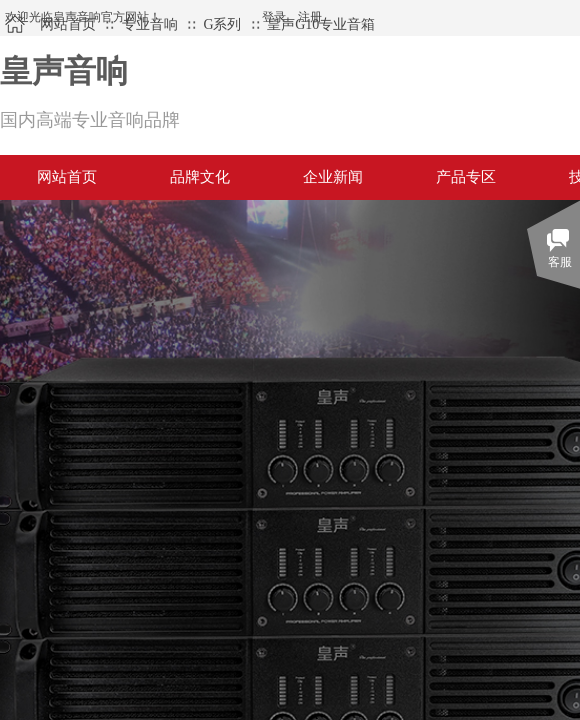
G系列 (222, 24)
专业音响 (150, 24)
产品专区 (466, 177)
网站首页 (68, 24)
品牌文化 (200, 177)
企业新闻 (333, 177)
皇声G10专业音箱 (321, 24)
